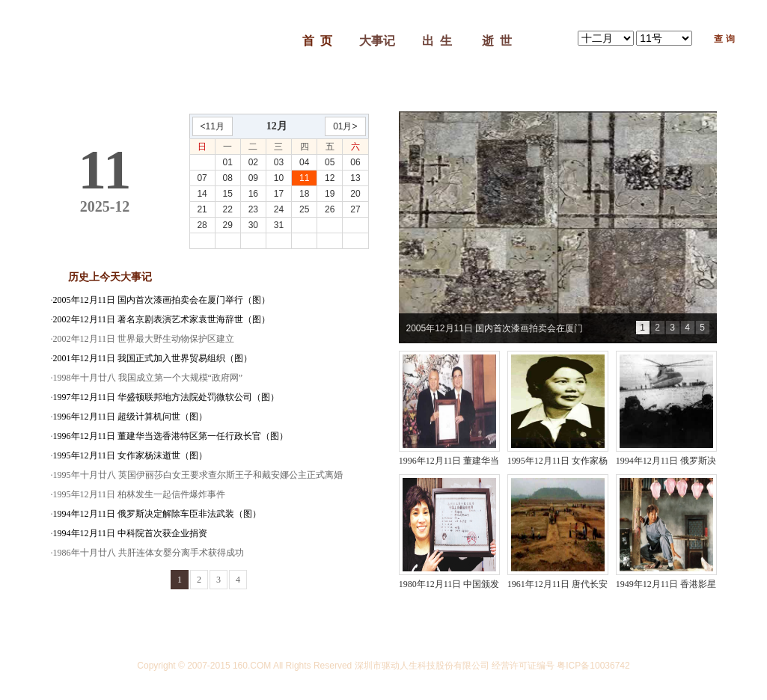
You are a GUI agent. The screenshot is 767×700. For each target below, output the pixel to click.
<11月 (213, 126)
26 (330, 209)
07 (202, 178)
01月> (345, 126)
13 (355, 178)
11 (304, 178)
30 (253, 225)
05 (330, 162)
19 (330, 194)
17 (279, 194)
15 (228, 194)
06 (355, 162)
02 (253, 162)
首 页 (317, 41)
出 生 (437, 41)
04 (304, 162)
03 (279, 162)
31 (279, 225)
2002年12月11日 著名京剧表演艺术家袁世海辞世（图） (162, 319)
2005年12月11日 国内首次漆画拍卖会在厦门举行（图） (162, 300)
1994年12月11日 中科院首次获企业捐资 (131, 533)
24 (279, 209)
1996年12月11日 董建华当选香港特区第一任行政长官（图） (171, 436)
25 (304, 209)
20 (355, 194)
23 (253, 209)
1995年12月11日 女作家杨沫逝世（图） (131, 455)
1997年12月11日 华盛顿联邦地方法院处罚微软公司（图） (166, 397)
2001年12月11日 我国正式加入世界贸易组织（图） (153, 358)
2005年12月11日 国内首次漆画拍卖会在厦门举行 (495, 333)
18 (304, 194)
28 (202, 225)
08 (228, 178)
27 (355, 209)
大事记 (377, 41)
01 (228, 162)
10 (279, 178)
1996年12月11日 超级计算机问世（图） (131, 417)
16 (253, 194)
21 (202, 209)
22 (228, 209)
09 (253, 178)
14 (202, 194)
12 (330, 178)
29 (228, 225)
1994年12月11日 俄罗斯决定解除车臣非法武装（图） (158, 514)
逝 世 (497, 41)
